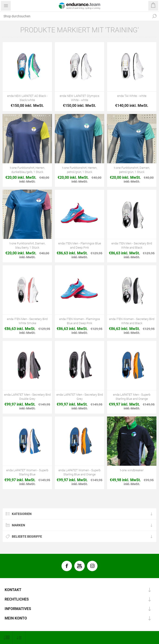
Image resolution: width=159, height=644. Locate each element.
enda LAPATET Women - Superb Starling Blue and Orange (79, 472)
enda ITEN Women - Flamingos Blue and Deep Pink (80, 321)
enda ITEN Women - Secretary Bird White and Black (132, 321)
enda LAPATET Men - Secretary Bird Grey (80, 397)
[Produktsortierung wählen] (19, 638)
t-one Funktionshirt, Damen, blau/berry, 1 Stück (27, 245)
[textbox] (75, 16)
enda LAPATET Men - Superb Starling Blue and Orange (132, 397)
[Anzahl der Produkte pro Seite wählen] (6, 638)
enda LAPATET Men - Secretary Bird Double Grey (27, 397)
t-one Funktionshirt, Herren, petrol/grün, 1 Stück (80, 170)
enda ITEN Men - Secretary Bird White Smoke (27, 321)
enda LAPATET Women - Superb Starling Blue (27, 472)
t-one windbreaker (132, 470)
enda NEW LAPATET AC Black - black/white (27, 98)
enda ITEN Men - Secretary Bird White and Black (132, 245)
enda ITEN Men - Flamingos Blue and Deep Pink (80, 245)
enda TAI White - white (132, 96)
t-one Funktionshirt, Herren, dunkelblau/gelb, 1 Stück (27, 170)
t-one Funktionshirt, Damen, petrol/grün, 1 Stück (132, 170)
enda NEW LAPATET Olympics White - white (79, 98)
